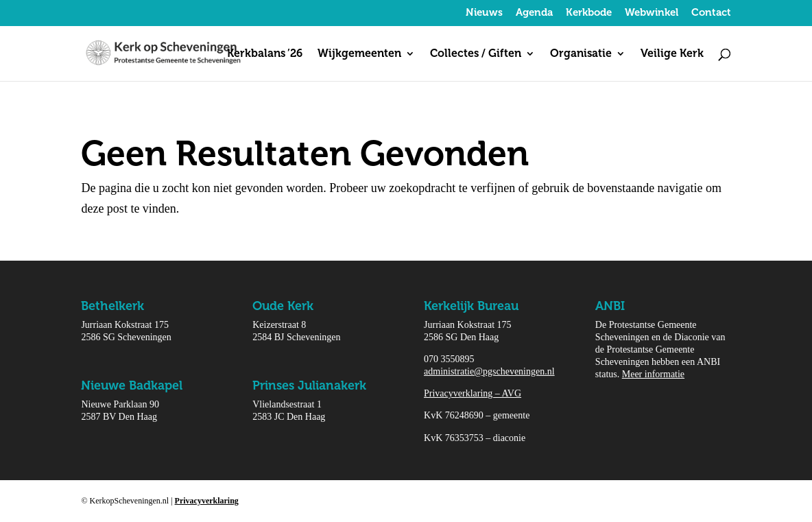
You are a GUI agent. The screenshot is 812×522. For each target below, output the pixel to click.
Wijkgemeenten (359, 54)
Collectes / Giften (476, 54)
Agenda (534, 13)
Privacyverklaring (207, 501)
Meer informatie (653, 374)
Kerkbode (589, 13)
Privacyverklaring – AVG (473, 393)
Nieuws (484, 13)
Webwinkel (652, 13)
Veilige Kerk (672, 54)
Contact (711, 13)
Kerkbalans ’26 (265, 54)
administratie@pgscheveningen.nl (489, 371)
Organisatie (581, 54)
